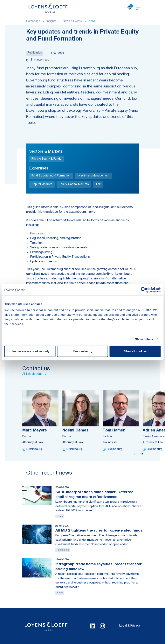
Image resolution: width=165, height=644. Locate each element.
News (92, 21)
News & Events (72, 21)
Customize (83, 351)
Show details (144, 339)
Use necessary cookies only (30, 351)
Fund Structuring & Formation (51, 176)
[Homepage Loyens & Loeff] (48, 8)
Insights (52, 21)
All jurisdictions (34, 374)
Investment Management (93, 176)
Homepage (33, 21)
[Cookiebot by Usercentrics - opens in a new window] (144, 290)
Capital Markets (42, 184)
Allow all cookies (135, 351)
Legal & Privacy (130, 626)
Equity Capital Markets (74, 184)
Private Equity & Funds (46, 159)
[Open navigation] (138, 8)
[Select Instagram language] (102, 626)
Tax (98, 184)
